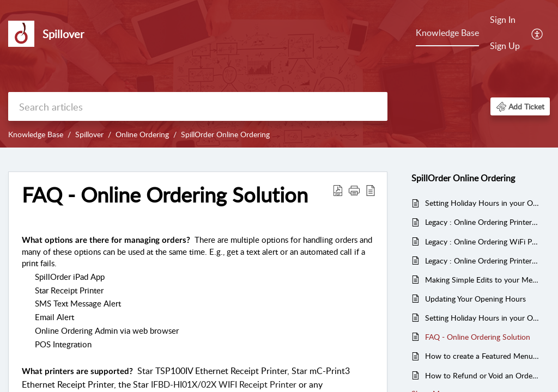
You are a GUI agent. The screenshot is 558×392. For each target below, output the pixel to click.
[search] (198, 106)
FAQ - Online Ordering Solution (165, 195)
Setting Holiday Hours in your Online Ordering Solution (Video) (482, 203)
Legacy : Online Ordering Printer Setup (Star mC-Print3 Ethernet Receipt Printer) (482, 261)
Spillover (89, 134)
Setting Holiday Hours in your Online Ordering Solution (482, 318)
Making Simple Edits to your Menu (482, 280)
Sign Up (505, 46)
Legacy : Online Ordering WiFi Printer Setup (482, 241)
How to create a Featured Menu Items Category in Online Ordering (482, 356)
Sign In (503, 20)
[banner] (279, 74)
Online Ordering (142, 134)
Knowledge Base (447, 33)
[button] (520, 106)
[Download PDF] (338, 190)
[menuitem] (505, 33)
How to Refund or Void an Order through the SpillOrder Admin (482, 375)
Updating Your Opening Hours (475, 299)
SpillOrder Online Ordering (225, 134)
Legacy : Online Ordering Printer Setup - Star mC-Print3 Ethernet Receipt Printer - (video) (482, 222)
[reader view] (371, 190)
